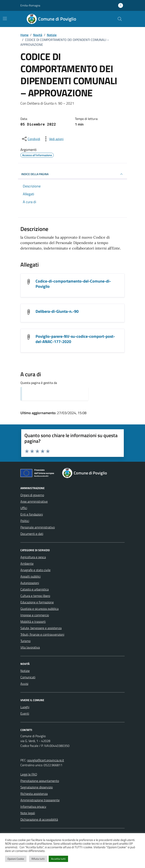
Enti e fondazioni (32, 514)
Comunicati (28, 677)
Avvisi (24, 684)
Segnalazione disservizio (37, 787)
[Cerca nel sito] (120, 19)
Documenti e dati (32, 534)
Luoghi (25, 707)
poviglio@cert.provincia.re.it (46, 760)
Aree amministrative (34, 501)
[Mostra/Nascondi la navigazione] (5, 19)
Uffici (24, 508)
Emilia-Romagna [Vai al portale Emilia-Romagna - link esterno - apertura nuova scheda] (30, 5)
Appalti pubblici (30, 576)
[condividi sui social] (31, 139)
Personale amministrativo (38, 527)
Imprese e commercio (35, 615)
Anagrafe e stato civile (35, 570)
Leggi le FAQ (29, 774)
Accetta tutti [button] (58, 859)
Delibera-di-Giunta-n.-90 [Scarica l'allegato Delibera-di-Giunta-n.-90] (57, 311)
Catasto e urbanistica (35, 589)
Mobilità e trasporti (33, 622)
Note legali (28, 813)
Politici (25, 521)
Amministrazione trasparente (40, 800)
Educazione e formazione (37, 602)
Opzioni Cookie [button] (16, 859)
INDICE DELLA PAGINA (72, 174)
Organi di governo (32, 495)
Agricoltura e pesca (33, 557)
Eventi (25, 713)
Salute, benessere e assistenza (41, 628)
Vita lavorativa (30, 647)
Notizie (25, 671)
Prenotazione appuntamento (40, 781)
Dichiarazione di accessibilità (39, 819)
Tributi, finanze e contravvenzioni (42, 634)
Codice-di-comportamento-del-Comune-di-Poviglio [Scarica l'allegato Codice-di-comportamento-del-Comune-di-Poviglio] (73, 284)
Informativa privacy (33, 807)
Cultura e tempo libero (35, 596)
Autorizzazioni (30, 583)
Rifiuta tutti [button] (38, 859)
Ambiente (27, 563)
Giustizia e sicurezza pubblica (39, 609)
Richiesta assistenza (34, 794)
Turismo (25, 641)
